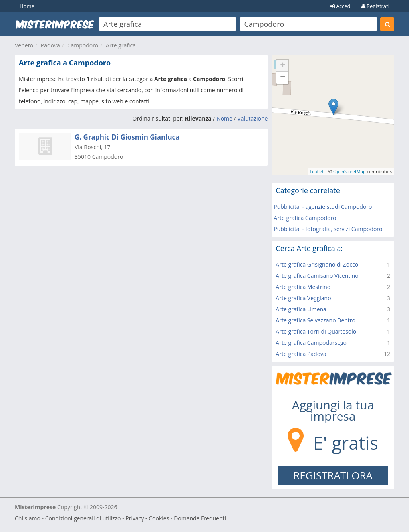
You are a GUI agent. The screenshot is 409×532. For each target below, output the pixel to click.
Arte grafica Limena (301, 309)
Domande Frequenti (200, 518)
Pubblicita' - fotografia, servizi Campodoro (328, 229)
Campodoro (83, 45)
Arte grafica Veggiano (303, 298)
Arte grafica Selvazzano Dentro (316, 320)
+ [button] (283, 66)
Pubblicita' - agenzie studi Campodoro (323, 207)
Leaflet (317, 171)
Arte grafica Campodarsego (311, 343)
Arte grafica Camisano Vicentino (317, 276)
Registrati (375, 6)
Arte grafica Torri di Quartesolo (316, 331)
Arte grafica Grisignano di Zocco (317, 264)
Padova (50, 45)
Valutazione (252, 118)
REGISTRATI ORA (333, 475)
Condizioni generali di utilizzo (83, 518)
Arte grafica (121, 45)
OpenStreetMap (349, 171)
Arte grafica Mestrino (303, 287)
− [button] (283, 78)
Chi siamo (28, 518)
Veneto (24, 45)
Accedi (341, 6)
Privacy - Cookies (147, 518)
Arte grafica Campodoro (305, 218)
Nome (224, 118)
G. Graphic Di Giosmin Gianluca (127, 137)
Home (27, 6)
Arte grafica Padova (301, 354)
